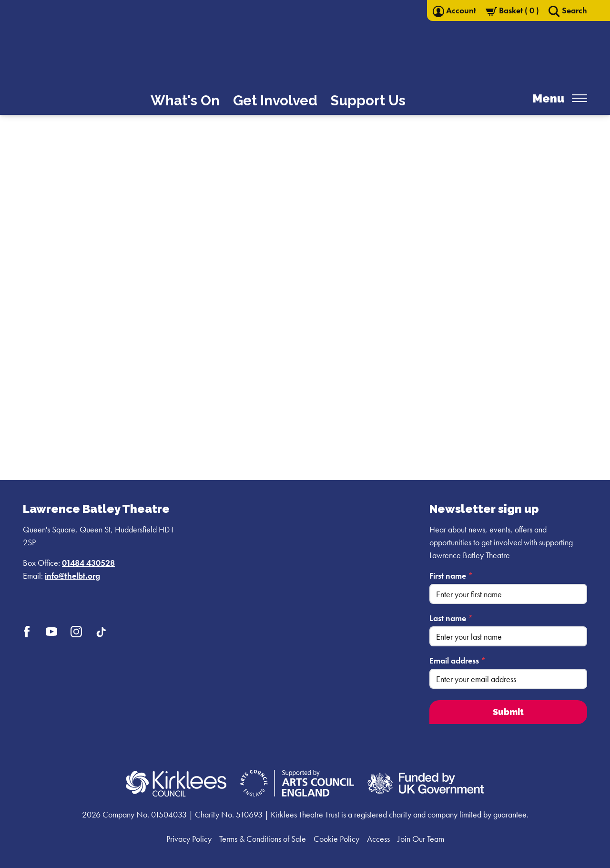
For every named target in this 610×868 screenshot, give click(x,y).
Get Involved (275, 101)
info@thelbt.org (72, 576)
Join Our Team (421, 839)
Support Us (368, 101)
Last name (451, 618)
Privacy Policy (189, 839)
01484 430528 (88, 563)
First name (451, 576)
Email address (457, 660)
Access (378, 839)
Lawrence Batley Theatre (96, 509)
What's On (185, 101)
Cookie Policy (336, 839)
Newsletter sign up (484, 509)
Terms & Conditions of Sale (263, 839)
